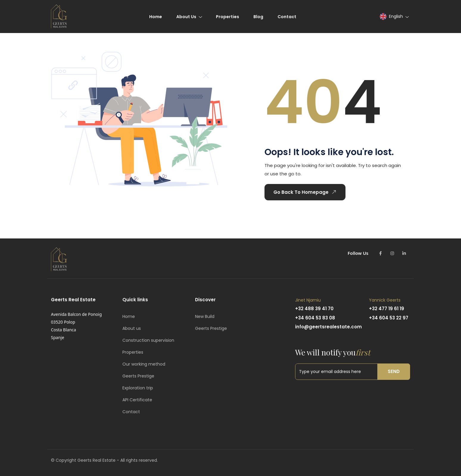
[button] (394, 17)
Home (129, 316)
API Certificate (137, 400)
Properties (133, 352)
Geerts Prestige (138, 376)
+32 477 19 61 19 (387, 309)
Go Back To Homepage (305, 192)
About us (132, 328)
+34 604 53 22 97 (389, 318)
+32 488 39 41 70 (314, 309)
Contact (131, 412)
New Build (205, 316)
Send (394, 371)
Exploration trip (138, 388)
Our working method (144, 364)
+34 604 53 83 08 (315, 318)
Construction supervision (148, 340)
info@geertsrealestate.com (328, 327)
